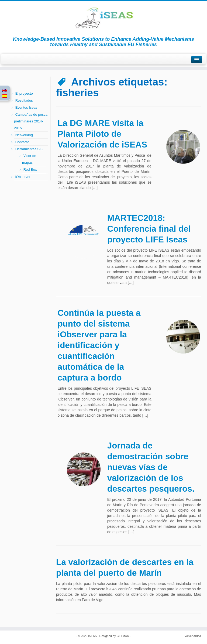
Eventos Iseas (26, 107)
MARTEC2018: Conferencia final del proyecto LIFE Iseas (149, 229)
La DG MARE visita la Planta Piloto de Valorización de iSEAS (102, 134)
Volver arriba (193, 636)
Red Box (30, 169)
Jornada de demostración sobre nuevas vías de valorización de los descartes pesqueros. (151, 467)
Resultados (24, 100)
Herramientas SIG (29, 149)
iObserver (23, 177)
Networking (24, 135)
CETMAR (123, 636)
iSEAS (93, 636)
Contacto (22, 142)
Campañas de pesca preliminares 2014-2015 (31, 121)
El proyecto (24, 93)
